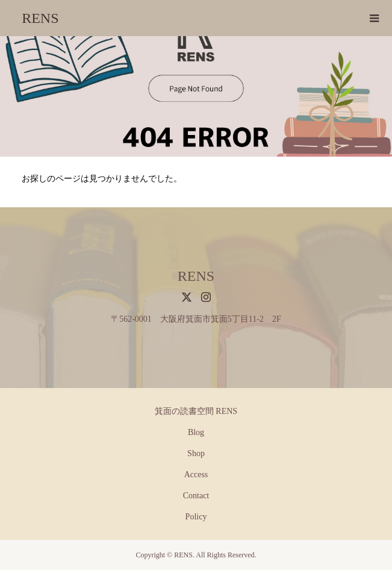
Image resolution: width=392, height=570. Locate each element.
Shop (196, 453)
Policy (196, 517)
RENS (40, 18)
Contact (196, 496)
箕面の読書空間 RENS (196, 411)
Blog (196, 432)
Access (196, 474)
